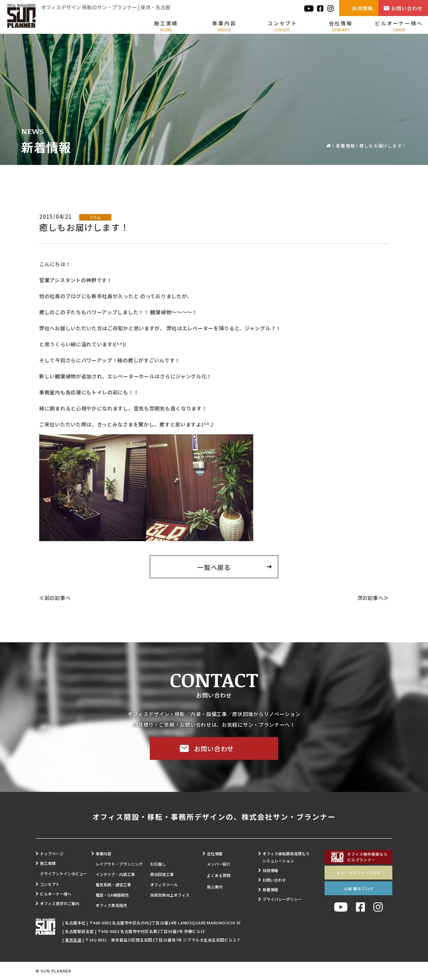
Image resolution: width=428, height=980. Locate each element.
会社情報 (341, 26)
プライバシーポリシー (282, 899)
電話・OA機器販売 (112, 895)
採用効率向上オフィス (170, 895)
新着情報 (345, 146)
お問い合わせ (407, 8)
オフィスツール (164, 885)
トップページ (52, 854)
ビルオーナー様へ (399, 26)
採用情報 (363, 8)
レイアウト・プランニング (119, 864)
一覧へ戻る (214, 567)
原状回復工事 (162, 874)
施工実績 (166, 26)
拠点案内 (215, 887)
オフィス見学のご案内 (60, 903)
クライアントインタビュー (63, 873)
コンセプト (282, 26)
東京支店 (73, 940)
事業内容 (224, 26)
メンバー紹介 (219, 864)
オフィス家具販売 (111, 905)
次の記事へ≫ (373, 598)
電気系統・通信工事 (113, 885)
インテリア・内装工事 (115, 874)
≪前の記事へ (55, 598)
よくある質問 (219, 875)
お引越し (158, 864)
